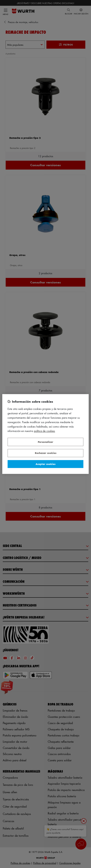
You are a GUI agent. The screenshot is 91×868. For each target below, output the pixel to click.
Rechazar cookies (46, 453)
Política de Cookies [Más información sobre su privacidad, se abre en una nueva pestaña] (44, 431)
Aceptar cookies (45, 464)
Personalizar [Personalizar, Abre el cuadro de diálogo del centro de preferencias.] (45, 442)
